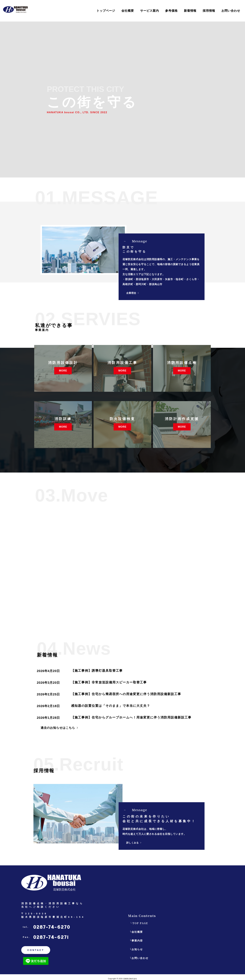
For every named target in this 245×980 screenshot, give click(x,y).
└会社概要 (136, 932)
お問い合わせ (231, 11)
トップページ (106, 11)
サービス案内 (150, 11)
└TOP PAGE (139, 923)
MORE (63, 370)
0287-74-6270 (52, 927)
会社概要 (128, 11)
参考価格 (171, 11)
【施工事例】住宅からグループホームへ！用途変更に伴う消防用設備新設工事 (131, 717)
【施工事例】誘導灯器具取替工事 (97, 671)
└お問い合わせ (139, 958)
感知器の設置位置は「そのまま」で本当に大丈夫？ (111, 706)
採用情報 (209, 11)
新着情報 (190, 11)
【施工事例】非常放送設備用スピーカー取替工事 (109, 682)
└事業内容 (136, 941)
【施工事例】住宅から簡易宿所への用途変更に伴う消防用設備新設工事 (126, 694)
